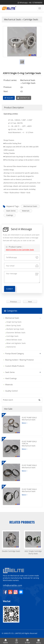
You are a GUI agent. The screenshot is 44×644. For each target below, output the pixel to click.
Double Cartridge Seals (11, 551)
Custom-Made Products (15, 366)
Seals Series (11, 211)
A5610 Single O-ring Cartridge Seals (20, 250)
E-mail (28, 641)
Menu (38, 641)
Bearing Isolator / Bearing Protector (20, 360)
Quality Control (11, 391)
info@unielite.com (12, 585)
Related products (22, 522)
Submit (10, 289)
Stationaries (11, 347)
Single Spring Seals (14, 322)
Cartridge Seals (31, 19)
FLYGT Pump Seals (31, 419)
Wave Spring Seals (14, 325)
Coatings (10, 215)
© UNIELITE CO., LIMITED (11, 633)
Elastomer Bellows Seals (16, 333)
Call (17, 641)
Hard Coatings (11, 378)
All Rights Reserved (30, 633)
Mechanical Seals (13, 19)
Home (6, 641)
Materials (26, 211)
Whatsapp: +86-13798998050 (30, 3)
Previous (14, 302)
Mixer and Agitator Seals (16, 343)
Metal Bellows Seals (14, 340)
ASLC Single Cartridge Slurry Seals (33, 552)
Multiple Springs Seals (15, 329)
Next (30, 302)
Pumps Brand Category (15, 353)
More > (25, 423)
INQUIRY (9, 98)
